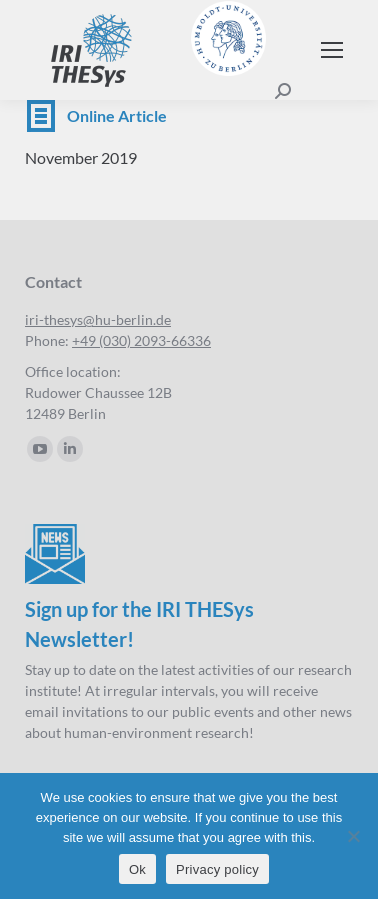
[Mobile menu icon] (332, 50)
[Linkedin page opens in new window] (70, 449)
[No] (353, 836)
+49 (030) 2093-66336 (141, 340)
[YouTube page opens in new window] (40, 449)
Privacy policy (217, 869)
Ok (137, 869)
